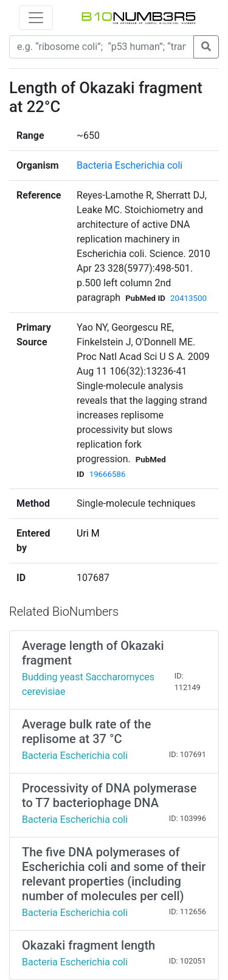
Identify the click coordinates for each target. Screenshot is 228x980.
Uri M (88, 533)
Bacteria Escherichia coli (130, 165)
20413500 (188, 298)
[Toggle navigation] (36, 18)
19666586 (108, 474)
